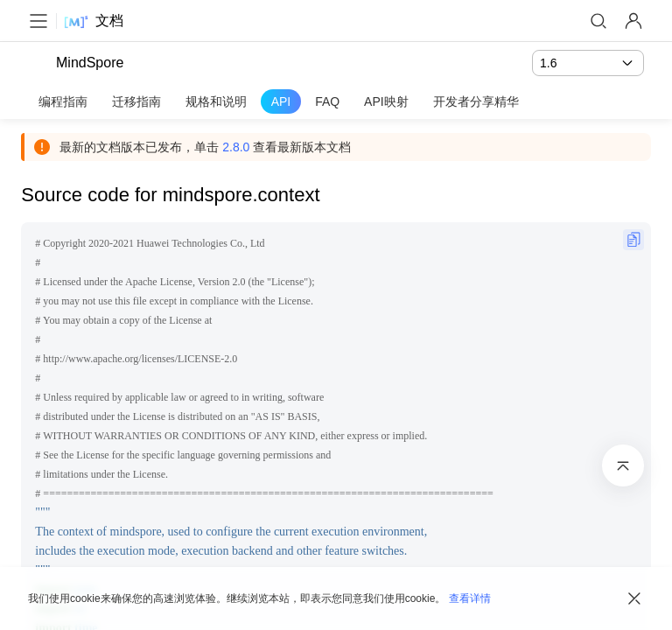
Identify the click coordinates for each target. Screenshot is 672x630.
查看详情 (470, 598)
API (281, 101)
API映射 (386, 101)
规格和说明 (216, 101)
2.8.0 (243, 147)
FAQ (327, 101)
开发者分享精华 (476, 101)
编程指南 (63, 101)
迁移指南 (136, 101)
